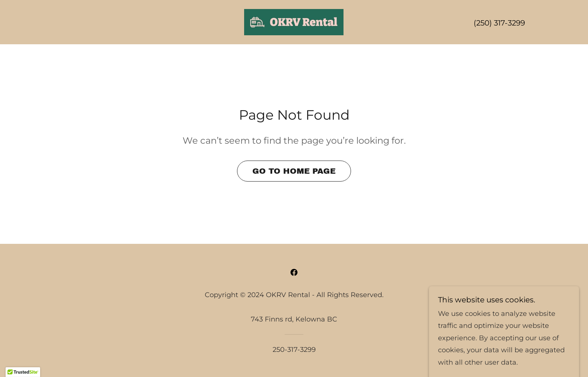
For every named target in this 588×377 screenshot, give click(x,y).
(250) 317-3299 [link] (499, 23)
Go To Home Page (294, 171)
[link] (294, 22)
